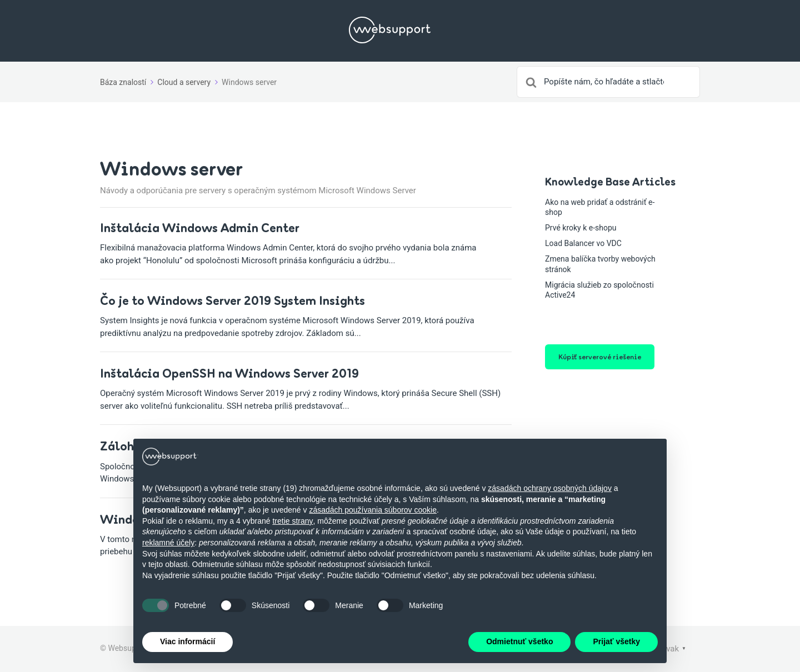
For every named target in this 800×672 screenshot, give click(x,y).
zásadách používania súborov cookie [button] (373, 510)
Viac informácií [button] (187, 641)
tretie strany (292, 521)
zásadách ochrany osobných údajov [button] (550, 488)
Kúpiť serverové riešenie (600, 357)
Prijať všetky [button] (616, 641)
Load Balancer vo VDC (583, 243)
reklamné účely (168, 543)
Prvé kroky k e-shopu (581, 228)
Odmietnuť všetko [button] (519, 641)
